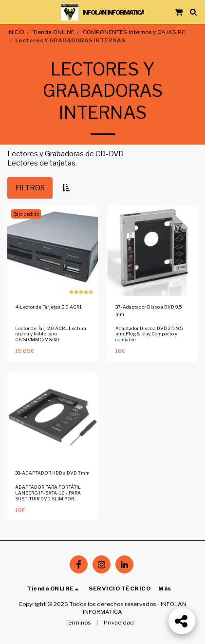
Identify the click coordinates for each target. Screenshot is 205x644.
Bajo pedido (26, 214)
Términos (78, 623)
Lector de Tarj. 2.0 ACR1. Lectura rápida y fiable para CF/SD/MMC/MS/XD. (51, 334)
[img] (53, 251)
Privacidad (119, 623)
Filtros (30, 188)
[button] (11, 12)
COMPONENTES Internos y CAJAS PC (134, 32)
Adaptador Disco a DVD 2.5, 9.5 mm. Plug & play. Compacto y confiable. (149, 334)
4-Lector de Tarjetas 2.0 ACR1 (48, 307)
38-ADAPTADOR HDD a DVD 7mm (52, 473)
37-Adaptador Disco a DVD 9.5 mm (149, 310)
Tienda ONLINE (54, 32)
